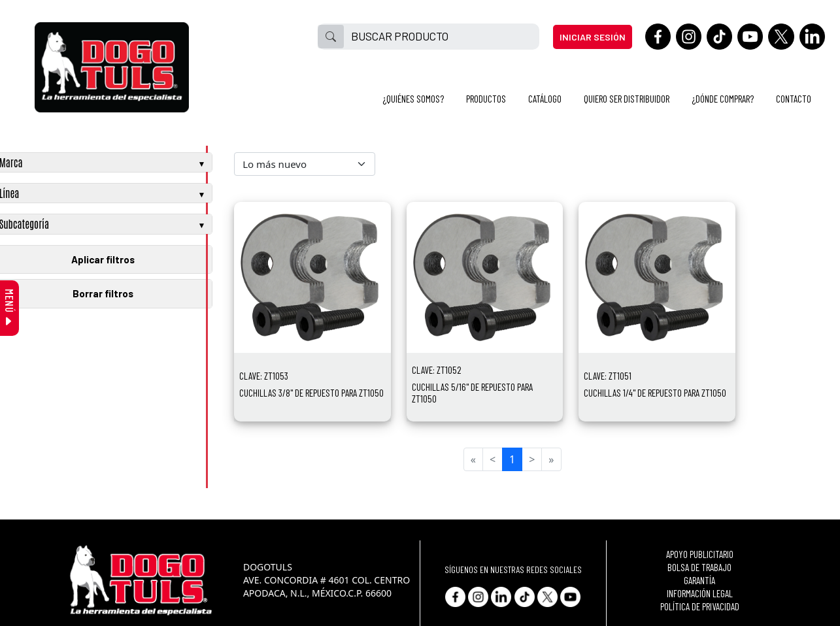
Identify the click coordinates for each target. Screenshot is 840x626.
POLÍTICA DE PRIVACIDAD (700, 606)
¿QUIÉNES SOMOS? (413, 99)
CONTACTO (794, 99)
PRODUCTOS (486, 99)
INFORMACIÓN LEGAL (700, 593)
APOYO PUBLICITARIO (700, 554)
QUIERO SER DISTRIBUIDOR (627, 99)
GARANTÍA (699, 580)
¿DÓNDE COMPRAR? (723, 99)
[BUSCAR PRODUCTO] (442, 37)
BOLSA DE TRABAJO (699, 567)
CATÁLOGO (545, 99)
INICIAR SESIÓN (593, 37)
